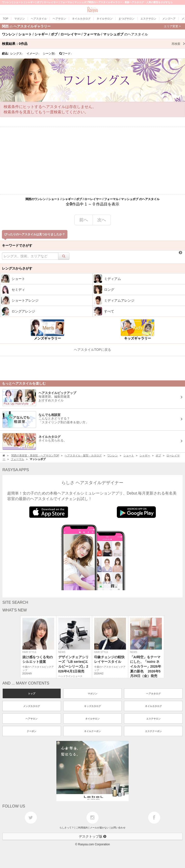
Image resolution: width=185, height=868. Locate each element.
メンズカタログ (32, 706)
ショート (129, 455)
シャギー (145, 455)
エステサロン (153, 719)
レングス (17, 54)
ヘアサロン (32, 719)
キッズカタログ (92, 706)
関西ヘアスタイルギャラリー (91, 26)
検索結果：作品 (93, 44)
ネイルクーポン (92, 731)
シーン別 (49, 54)
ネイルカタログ (153, 706)
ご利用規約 (82, 828)
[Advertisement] (92, 161)
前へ (84, 220)
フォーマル (17, 459)
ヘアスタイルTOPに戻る (93, 350)
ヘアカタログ (153, 694)
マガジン (92, 694)
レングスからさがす (17, 268)
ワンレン (112, 455)
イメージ (33, 54)
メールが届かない (99, 828)
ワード (66, 54)
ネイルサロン (92, 719)
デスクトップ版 (92, 836)
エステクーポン (153, 731)
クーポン (32, 731)
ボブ (158, 455)
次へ (102, 220)
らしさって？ (67, 828)
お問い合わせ (118, 828)
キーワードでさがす (17, 245)
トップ (32, 694)
